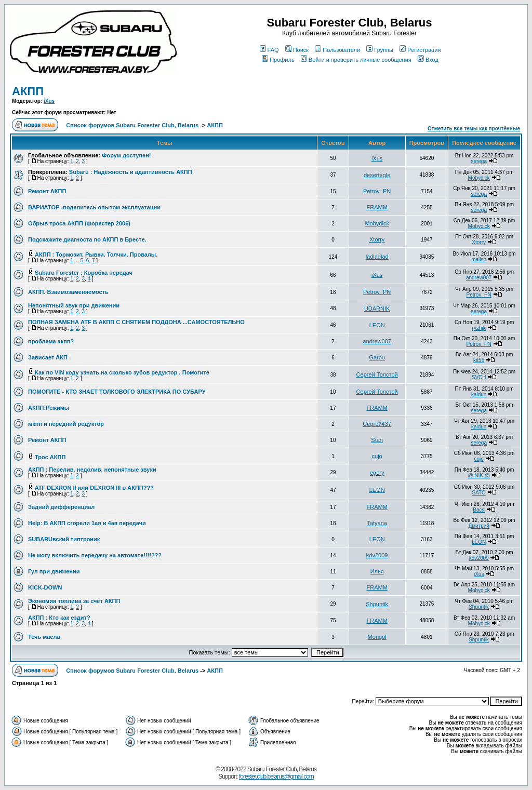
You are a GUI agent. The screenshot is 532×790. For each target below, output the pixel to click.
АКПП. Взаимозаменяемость (68, 292)
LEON (377, 325)
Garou (377, 357)
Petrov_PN (377, 191)
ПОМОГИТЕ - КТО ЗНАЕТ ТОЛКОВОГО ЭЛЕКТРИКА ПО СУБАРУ (117, 392)
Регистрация (420, 50)
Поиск (297, 50)
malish (479, 259)
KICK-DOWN (45, 587)
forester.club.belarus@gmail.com (276, 776)
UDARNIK (377, 309)
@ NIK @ (479, 476)
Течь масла (44, 637)
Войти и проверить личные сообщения (356, 60)
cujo (377, 456)
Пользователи (337, 50)
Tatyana (377, 523)
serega (479, 161)
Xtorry (377, 239)
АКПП (28, 91)
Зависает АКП (48, 357)
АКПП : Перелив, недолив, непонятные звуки (92, 470)
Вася (479, 510)
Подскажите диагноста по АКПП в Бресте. (87, 239)
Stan (377, 440)
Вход (428, 60)
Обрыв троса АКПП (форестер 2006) (79, 223)
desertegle (377, 175)
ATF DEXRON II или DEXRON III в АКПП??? (94, 488)
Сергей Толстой (377, 374)
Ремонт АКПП (47, 191)
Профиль (278, 60)
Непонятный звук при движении (74, 305)
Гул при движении (54, 571)
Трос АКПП (50, 457)
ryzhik (479, 328)
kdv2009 (377, 555)
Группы (380, 50)
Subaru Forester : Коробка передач (84, 273)
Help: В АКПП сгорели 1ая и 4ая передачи (87, 523)
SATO (479, 493)
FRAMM (377, 207)
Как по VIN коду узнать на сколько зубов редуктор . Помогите (122, 372)
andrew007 (479, 278)
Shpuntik (377, 604)
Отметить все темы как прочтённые (474, 129)
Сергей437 (377, 424)
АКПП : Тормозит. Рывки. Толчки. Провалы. (96, 255)
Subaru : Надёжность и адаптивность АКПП (131, 172)
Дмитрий (479, 526)
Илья (377, 571)
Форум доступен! (126, 155)
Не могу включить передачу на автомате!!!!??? (95, 555)
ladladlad (377, 257)
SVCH (479, 377)
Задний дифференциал (61, 507)
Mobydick (479, 178)
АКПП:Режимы (49, 408)
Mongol (377, 637)
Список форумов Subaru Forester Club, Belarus (132, 125)
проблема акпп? (51, 341)
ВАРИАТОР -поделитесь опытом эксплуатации (94, 207)
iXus (49, 101)
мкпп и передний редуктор (66, 424)
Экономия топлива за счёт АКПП (74, 601)
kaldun (479, 394)
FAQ (269, 50)
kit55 (479, 360)
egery (377, 473)
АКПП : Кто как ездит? (59, 618)
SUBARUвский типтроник (64, 539)
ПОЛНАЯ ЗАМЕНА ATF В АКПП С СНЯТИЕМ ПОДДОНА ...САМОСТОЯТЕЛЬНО (136, 322)
